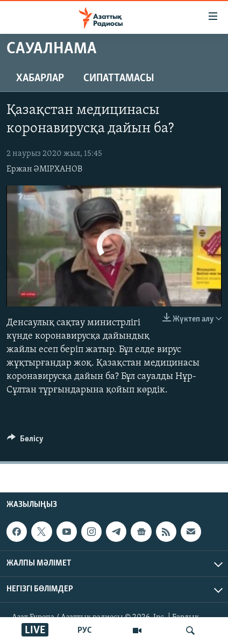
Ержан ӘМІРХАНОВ (44, 169)
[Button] (25, 441)
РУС (85, 631)
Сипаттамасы (119, 78)
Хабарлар (40, 78)
